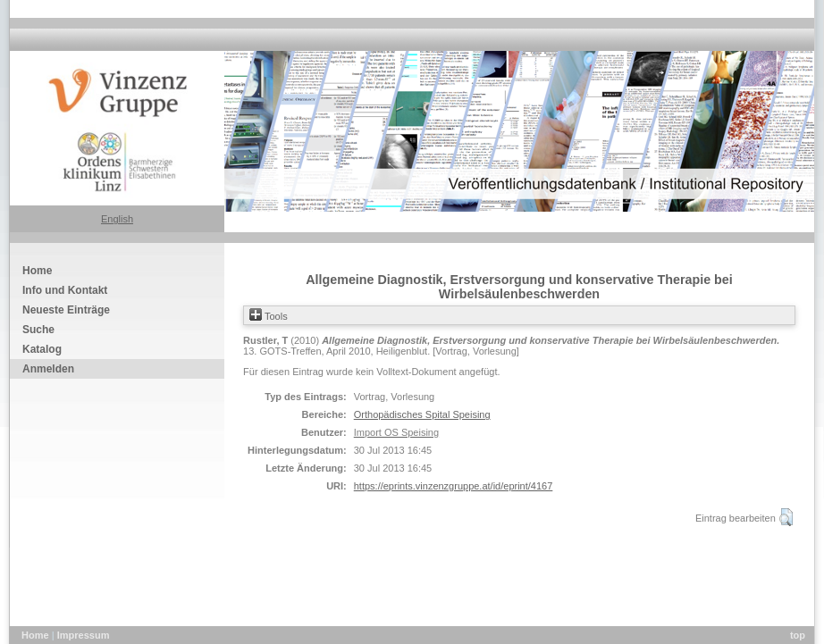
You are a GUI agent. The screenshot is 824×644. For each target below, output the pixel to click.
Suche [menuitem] (38, 330)
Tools (269, 316)
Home (37, 635)
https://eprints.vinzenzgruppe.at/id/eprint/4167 (454, 486)
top (798, 635)
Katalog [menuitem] (42, 349)
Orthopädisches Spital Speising (422, 414)
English (117, 219)
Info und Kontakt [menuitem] (65, 290)
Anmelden (48, 369)
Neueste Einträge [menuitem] (66, 310)
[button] (786, 517)
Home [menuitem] (37, 271)
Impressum (84, 635)
